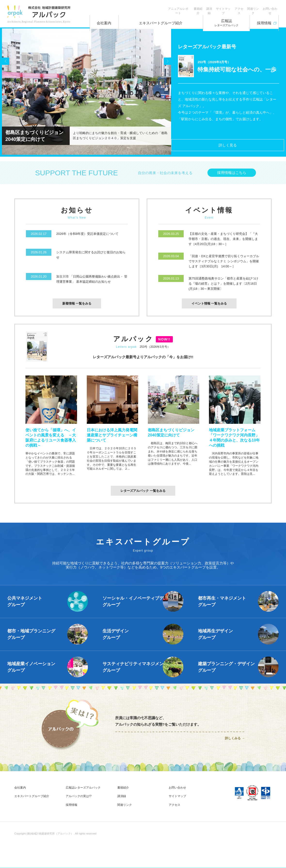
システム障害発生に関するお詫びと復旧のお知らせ (91, 258)
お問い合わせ (268, 7)
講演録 (187, 7)
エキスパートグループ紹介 (160, 19)
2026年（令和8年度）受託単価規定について (87, 237)
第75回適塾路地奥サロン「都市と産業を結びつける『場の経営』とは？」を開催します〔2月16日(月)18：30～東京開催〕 (223, 286)
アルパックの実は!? (79, 800)
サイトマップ (206, 7)
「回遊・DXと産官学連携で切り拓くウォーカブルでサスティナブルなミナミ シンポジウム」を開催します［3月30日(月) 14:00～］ (224, 264)
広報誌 (219, 20)
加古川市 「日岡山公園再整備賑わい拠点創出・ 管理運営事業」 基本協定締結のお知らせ (92, 282)
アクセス (227, 7)
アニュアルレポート (147, 7)
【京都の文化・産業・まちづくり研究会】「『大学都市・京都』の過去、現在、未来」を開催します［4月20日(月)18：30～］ (223, 242)
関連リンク (246, 7)
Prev (8, 93)
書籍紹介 (171, 7)
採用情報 (261, 18)
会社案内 (108, 19)
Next (165, 93)
